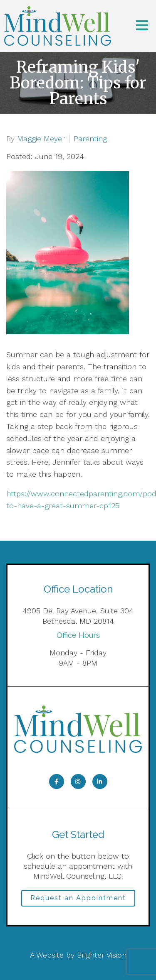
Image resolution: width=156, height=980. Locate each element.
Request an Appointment (78, 898)
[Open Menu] (142, 26)
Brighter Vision (102, 955)
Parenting (90, 139)
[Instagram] (78, 782)
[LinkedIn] (100, 782)
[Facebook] (57, 782)
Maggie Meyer (41, 139)
